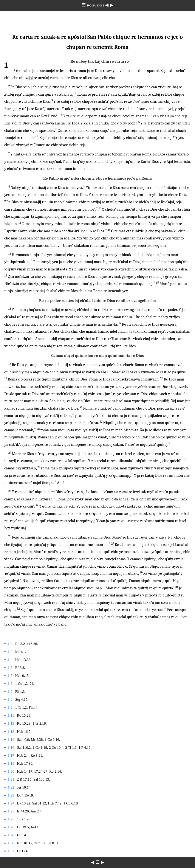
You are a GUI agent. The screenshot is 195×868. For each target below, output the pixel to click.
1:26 (11, 827)
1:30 (11, 843)
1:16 (11, 748)
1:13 (11, 723)
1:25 (11, 811)
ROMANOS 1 (96, 5)
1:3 (10, 652)
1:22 (11, 787)
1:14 (11, 740)
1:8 (10, 692)
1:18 (11, 763)
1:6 (10, 684)
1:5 (10, 668)
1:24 (11, 803)
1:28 (11, 835)
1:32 (11, 851)
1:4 (10, 660)
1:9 (10, 700)
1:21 (11, 779)
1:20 (11, 771)
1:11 (11, 715)
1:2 (10, 644)
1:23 (11, 795)
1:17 (11, 755)
